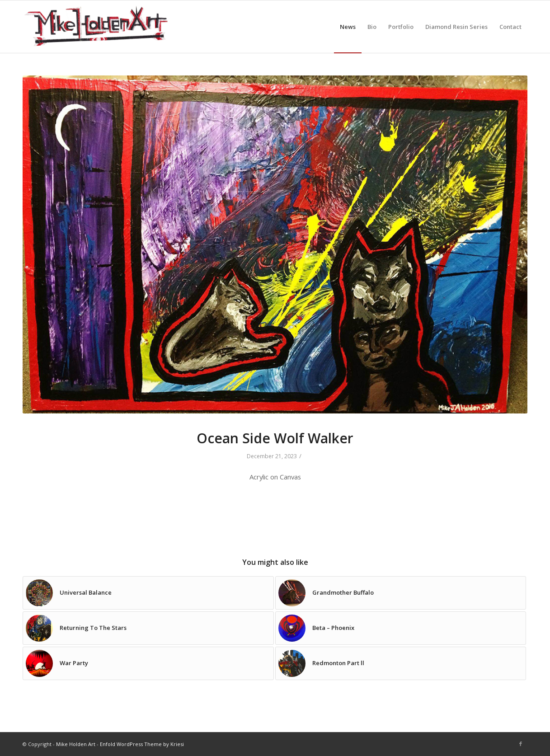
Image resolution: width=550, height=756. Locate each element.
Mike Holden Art (76, 744)
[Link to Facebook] (521, 744)
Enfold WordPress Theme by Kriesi (142, 744)
